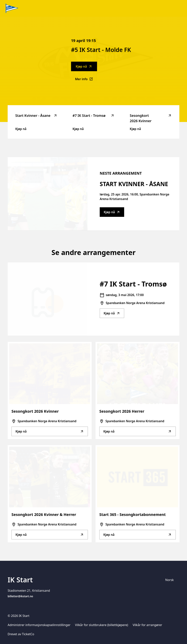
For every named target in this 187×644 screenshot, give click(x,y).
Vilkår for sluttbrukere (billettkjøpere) (102, 625)
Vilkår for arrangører (147, 625)
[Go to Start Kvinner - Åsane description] (48, 194)
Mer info (86, 80)
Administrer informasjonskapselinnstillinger (39, 625)
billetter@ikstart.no (20, 596)
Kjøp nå (84, 66)
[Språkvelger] (171, 580)
